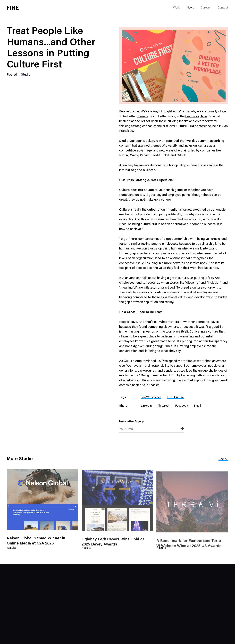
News (190, 8)
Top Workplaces (151, 397)
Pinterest (163, 406)
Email (197, 406)
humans (142, 117)
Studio (26, 75)
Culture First (185, 126)
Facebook (182, 406)
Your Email (127, 429)
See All (223, 459)
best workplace (196, 117)
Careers (206, 8)
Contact (223, 8)
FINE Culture (175, 397)
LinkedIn (146, 406)
